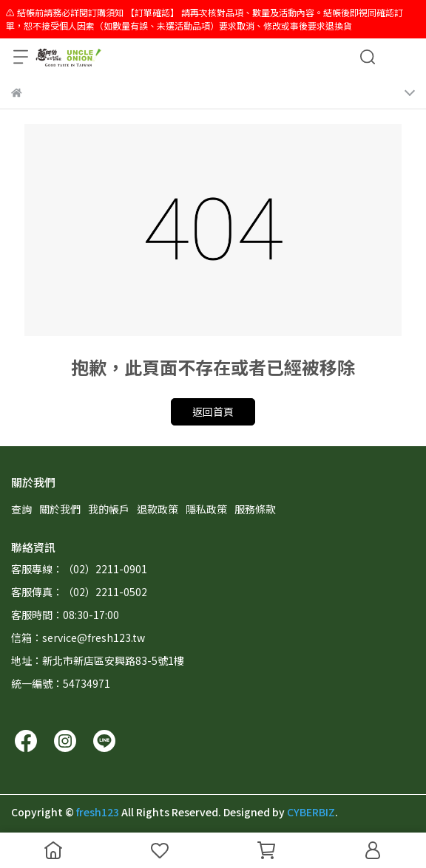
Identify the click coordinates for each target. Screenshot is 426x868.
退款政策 (158, 509)
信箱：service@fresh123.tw (78, 638)
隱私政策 (206, 509)
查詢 (21, 509)
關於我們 (60, 509)
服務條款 (255, 509)
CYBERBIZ (311, 812)
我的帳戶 (109, 509)
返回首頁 (213, 411)
